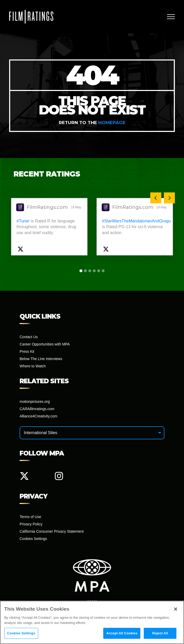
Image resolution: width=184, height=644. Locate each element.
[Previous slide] (156, 198)
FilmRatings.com (47, 207)
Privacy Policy (31, 524)
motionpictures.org (35, 402)
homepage (112, 123)
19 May (76, 207)
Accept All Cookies (122, 634)
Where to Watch (33, 366)
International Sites (41, 433)
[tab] (81, 271)
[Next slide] (169, 198)
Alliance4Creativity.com (38, 416)
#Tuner (23, 221)
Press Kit (27, 351)
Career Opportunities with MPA (45, 344)
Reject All (160, 634)
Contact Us (29, 337)
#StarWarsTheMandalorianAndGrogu (136, 221)
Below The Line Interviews (41, 359)
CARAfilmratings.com (37, 409)
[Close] (176, 610)
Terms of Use (30, 517)
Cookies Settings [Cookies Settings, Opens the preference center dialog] (21, 634)
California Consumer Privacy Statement (52, 531)
